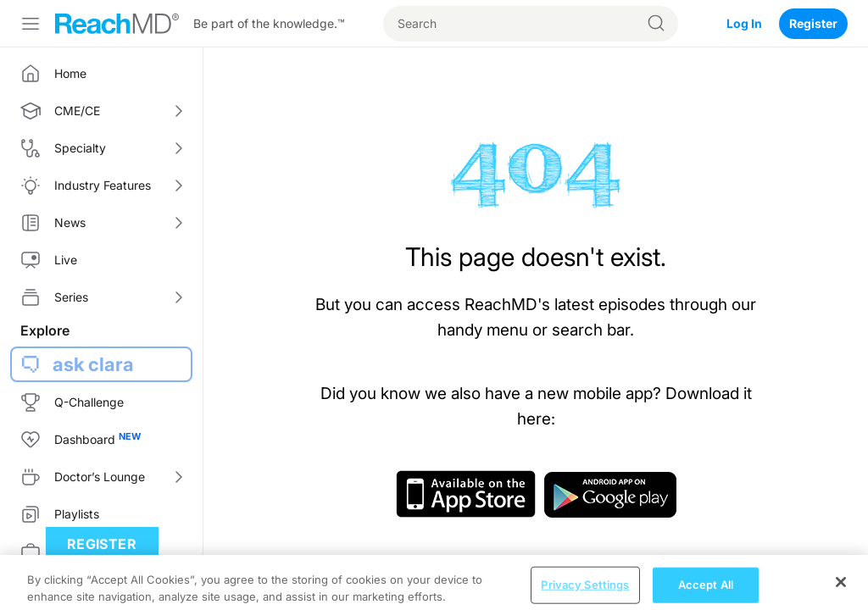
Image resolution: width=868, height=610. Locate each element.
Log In (744, 23)
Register (813, 23)
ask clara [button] (93, 364)
